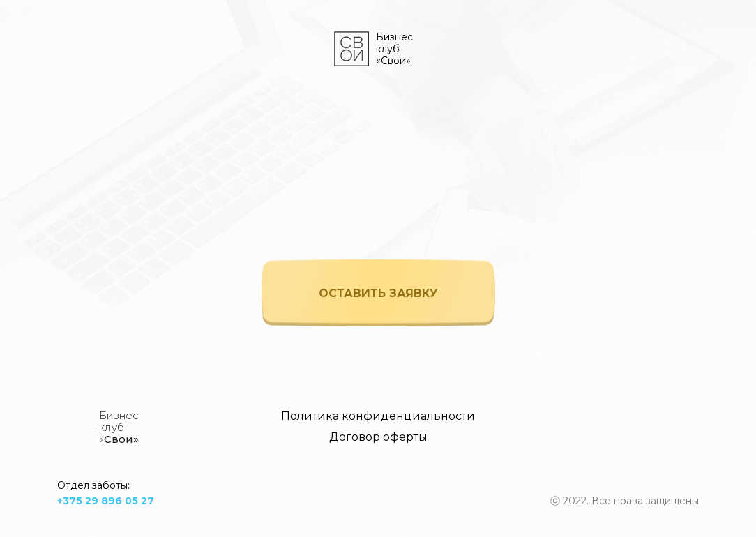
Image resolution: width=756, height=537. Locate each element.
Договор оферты (378, 437)
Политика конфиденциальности (378, 416)
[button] (378, 293)
